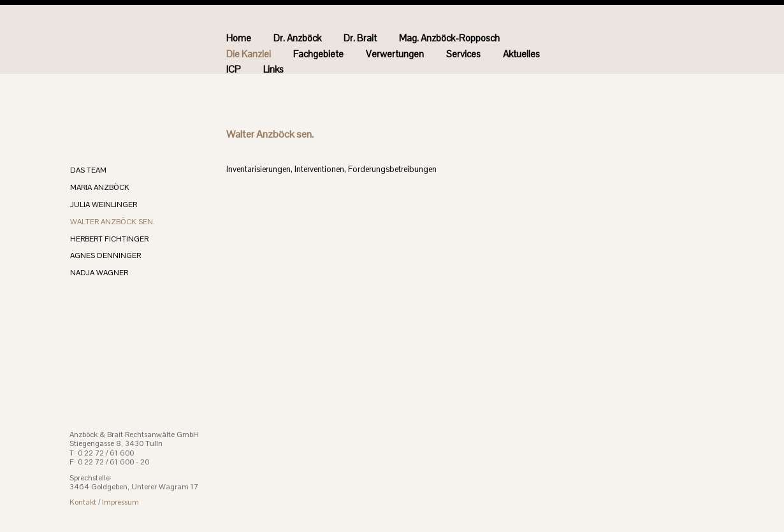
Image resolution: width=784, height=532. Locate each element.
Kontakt (83, 502)
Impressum (120, 502)
